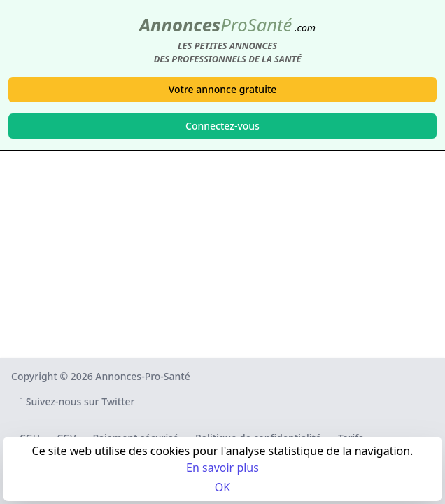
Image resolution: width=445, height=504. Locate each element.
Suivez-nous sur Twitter (77, 401)
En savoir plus (222, 468)
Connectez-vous (222, 126)
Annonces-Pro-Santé (142, 376)
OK (222, 487)
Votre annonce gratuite (223, 89)
